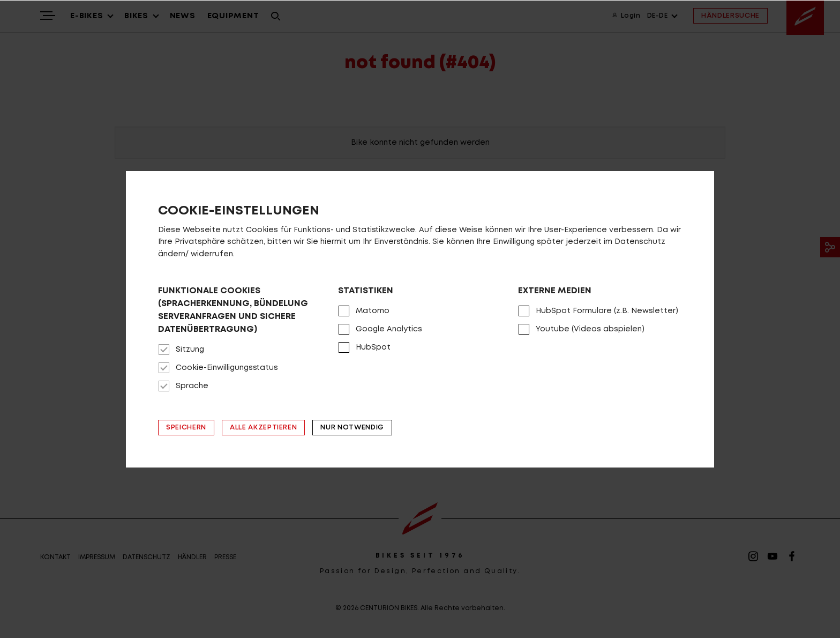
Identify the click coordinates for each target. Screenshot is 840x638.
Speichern (186, 428)
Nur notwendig (352, 428)
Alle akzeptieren (263, 428)
